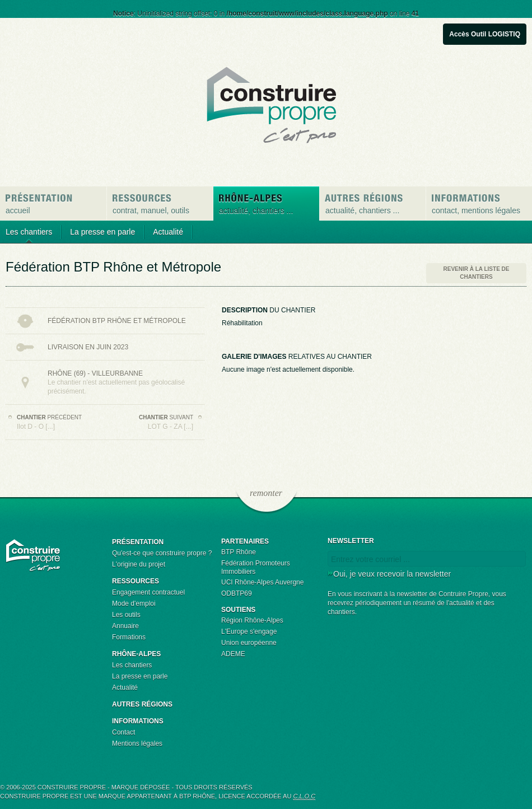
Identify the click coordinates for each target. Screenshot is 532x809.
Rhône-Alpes (136, 654)
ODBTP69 (237, 593)
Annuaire (125, 626)
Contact (123, 732)
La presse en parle (102, 232)
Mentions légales (137, 743)
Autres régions (142, 704)
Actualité (168, 232)
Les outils (126, 615)
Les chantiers (29, 232)
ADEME (233, 654)
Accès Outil (485, 34)
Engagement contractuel (148, 592)
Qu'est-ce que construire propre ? (162, 553)
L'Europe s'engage (249, 632)
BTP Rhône (239, 552)
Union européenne (249, 643)
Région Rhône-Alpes (252, 620)
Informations (138, 721)
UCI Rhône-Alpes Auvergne (262, 582)
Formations (129, 637)
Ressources (136, 581)
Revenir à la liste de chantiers (477, 273)
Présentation (138, 542)
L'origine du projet (139, 564)
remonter (266, 493)
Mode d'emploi (134, 604)
